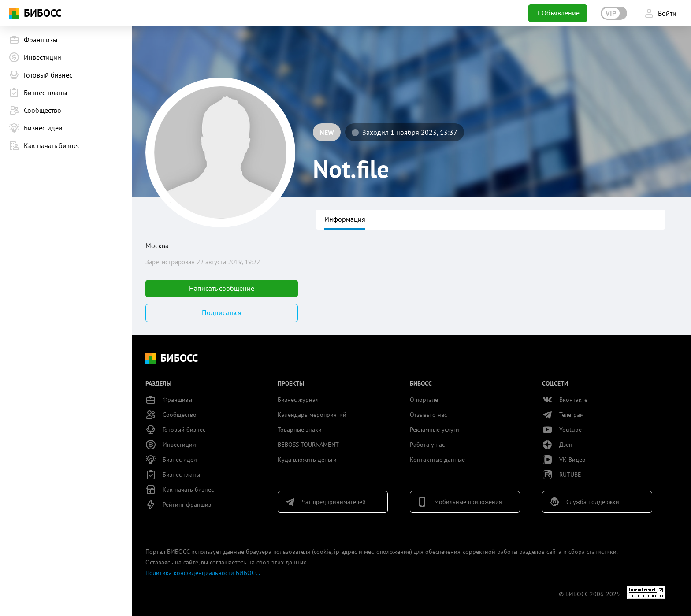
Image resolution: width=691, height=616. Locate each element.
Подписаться (222, 312)
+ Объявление (558, 13)
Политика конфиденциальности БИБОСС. (203, 573)
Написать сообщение (222, 288)
